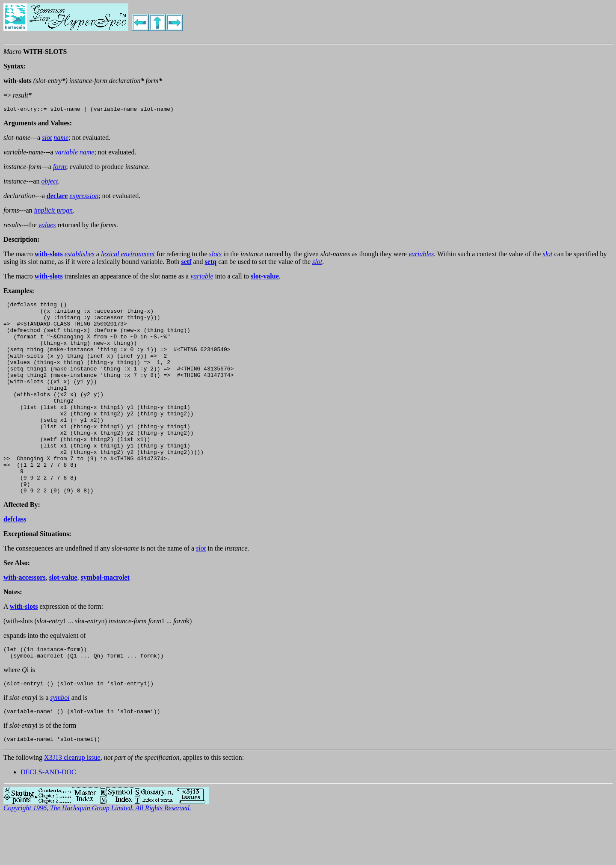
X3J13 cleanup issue (72, 804)
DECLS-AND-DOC (48, 818)
